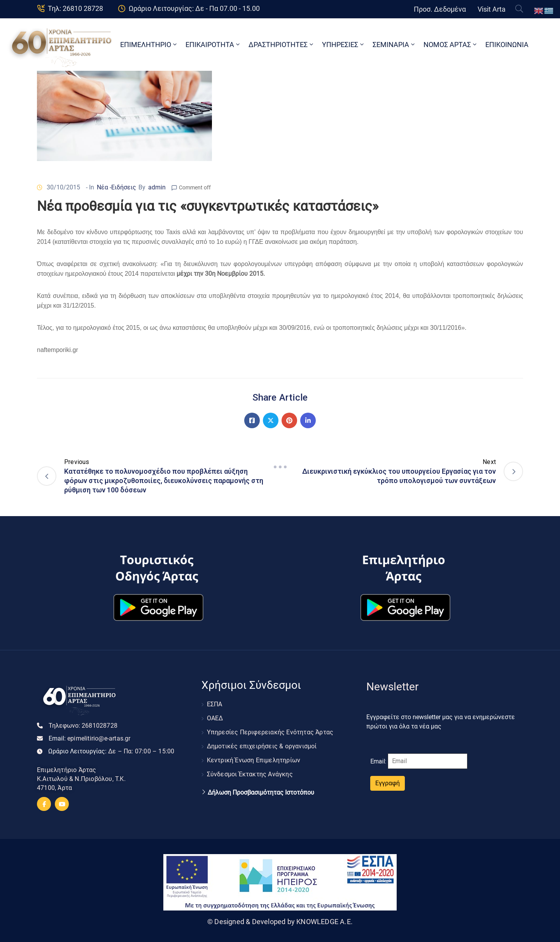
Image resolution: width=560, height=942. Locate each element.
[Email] (428, 761)
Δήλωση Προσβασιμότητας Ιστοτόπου (261, 793)
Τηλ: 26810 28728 (75, 8)
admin (157, 187)
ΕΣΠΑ (215, 704)
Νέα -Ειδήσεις (116, 187)
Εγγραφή (388, 783)
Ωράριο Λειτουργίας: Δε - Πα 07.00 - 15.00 (194, 8)
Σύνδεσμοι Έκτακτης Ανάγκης (250, 774)
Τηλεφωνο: (83, 726)
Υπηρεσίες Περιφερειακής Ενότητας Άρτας (270, 732)
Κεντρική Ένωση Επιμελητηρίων (254, 760)
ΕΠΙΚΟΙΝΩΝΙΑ (507, 45)
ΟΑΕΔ (215, 718)
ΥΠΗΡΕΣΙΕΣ (344, 45)
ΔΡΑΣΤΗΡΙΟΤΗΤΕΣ (282, 45)
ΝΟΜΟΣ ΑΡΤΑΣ (451, 45)
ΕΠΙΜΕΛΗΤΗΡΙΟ (149, 45)
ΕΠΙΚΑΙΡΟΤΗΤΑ (213, 45)
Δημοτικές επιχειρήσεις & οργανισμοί (262, 746)
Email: (90, 738)
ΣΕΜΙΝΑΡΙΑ (394, 45)
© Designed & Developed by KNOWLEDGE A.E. (280, 922)
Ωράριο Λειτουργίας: (111, 751)
